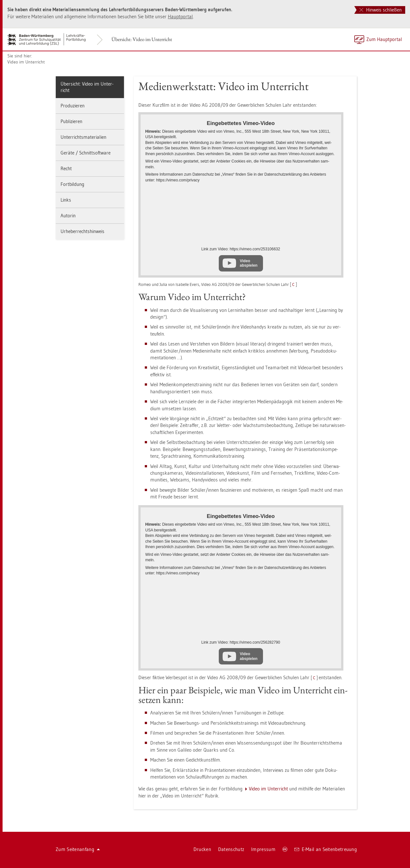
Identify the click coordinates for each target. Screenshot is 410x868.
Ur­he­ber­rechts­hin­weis (82, 231)
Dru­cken (202, 849)
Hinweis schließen (381, 10)
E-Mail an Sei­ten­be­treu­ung (326, 849)
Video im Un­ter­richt (26, 62)
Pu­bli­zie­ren (71, 121)
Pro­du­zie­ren (73, 106)
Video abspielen (249, 263)
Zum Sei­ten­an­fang (78, 849)
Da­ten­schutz (231, 849)
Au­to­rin (68, 216)
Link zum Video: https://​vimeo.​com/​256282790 (241, 642)
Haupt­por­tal (180, 17)
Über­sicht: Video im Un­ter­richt (142, 39)
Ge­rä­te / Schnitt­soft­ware (86, 153)
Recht (66, 168)
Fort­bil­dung (72, 184)
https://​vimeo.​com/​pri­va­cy (178, 180)
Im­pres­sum (263, 849)
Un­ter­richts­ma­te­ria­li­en (83, 137)
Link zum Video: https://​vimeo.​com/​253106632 (241, 249)
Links (66, 200)
